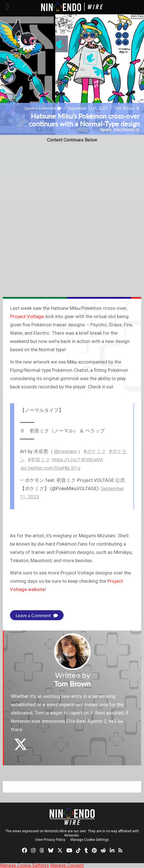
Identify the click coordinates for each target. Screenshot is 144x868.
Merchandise (127, 130)
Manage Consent (67, 865)
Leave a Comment (43, 108)
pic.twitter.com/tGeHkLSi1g (51, 468)
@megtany (65, 451)
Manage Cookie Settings (90, 840)
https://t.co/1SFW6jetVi (78, 460)
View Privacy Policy (50, 840)
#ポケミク (95, 451)
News (106, 130)
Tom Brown (124, 108)
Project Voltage (27, 316)
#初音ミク (39, 460)
